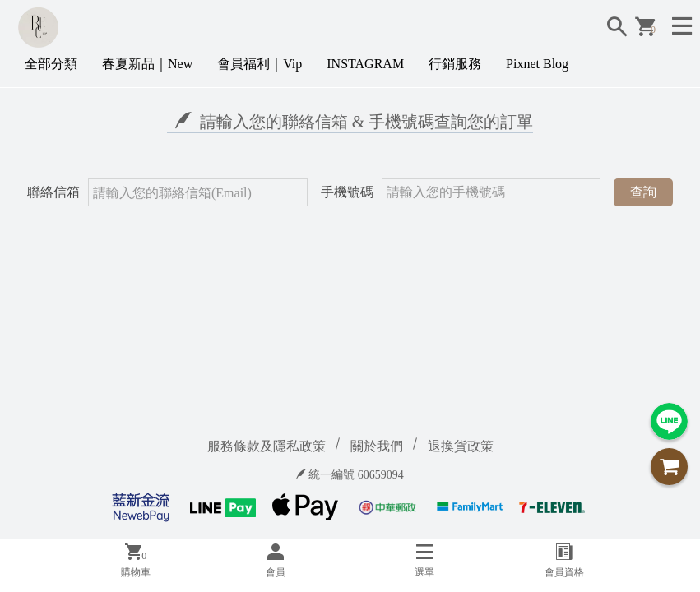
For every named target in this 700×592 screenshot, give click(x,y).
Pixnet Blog (537, 64)
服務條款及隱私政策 (267, 446)
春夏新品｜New (147, 64)
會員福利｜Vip (260, 64)
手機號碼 (347, 192)
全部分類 (51, 64)
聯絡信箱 (53, 192)
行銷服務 (455, 64)
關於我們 (377, 446)
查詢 (643, 192)
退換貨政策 (461, 446)
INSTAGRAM (365, 64)
